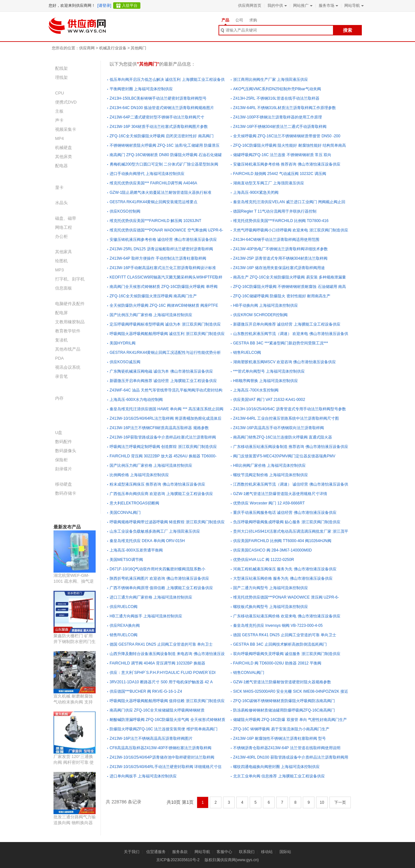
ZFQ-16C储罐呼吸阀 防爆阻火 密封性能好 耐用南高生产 (282, 296)
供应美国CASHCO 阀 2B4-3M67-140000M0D (273, 550)
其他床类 (64, 157)
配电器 (61, 166)
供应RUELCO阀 (124, 607)
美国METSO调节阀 (126, 560)
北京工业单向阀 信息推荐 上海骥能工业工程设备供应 (279, 776)
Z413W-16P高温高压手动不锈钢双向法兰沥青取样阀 (279, 428)
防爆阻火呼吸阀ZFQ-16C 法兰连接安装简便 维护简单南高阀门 (164, 729)
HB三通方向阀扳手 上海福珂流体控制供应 (146, 616)
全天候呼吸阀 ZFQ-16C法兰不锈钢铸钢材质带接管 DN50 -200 (287, 136)
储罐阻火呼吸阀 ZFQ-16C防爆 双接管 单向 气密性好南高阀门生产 (290, 720)
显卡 (59, 187)
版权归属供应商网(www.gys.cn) (232, 860)
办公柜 (61, 236)
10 (322, 802)
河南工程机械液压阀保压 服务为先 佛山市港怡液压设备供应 (285, 569)
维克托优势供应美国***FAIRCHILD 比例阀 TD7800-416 (281, 221)
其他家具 (64, 252)
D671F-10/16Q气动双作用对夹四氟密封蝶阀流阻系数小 (157, 569)
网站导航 (353, 6)
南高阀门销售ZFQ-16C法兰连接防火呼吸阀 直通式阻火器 (283, 437)
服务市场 (328, 6)
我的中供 (277, 6)
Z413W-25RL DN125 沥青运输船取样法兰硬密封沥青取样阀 (161, 249)
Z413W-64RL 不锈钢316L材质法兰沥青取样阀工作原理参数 (285, 108)
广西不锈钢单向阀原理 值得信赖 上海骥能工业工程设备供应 (161, 588)
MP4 (59, 138)
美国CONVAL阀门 (125, 513)
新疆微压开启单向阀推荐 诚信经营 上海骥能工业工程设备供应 (287, 324)
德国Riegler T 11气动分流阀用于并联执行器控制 (275, 211)
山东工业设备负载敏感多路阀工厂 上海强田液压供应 (155, 531)
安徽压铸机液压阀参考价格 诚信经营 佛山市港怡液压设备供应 (163, 240)
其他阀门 (138, 48)
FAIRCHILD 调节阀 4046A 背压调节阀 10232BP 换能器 (157, 663)
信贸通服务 (156, 852)
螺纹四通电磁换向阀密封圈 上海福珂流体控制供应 (276, 767)
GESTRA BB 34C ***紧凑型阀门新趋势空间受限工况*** (281, 343)
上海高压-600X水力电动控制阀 (136, 400)
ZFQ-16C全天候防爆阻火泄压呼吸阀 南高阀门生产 (153, 296)
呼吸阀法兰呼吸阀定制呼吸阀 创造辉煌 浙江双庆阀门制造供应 (163, 447)
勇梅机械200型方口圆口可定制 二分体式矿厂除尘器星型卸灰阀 (164, 164)
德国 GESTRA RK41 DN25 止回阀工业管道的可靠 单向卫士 (285, 635)
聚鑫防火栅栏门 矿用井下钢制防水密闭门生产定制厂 (75, 642)
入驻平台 (130, 6)
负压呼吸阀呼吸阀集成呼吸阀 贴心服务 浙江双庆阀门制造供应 (287, 522)
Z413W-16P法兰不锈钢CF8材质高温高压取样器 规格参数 (159, 428)
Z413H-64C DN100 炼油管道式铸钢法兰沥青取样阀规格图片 (162, 108)
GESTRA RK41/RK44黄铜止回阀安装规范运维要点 (154, 202)
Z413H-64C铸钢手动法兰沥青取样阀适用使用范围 (276, 240)
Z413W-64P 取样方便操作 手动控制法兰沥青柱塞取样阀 (158, 258)
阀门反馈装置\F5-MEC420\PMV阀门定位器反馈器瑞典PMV (284, 456)
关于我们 (132, 852)
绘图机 (61, 261)
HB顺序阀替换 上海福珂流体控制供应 (266, 381)
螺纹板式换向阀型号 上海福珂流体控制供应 (271, 607)
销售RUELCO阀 (247, 353)
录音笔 (61, 376)
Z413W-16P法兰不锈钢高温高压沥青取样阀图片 (151, 738)
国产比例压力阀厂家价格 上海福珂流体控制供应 (151, 315)
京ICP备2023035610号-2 (178, 860)
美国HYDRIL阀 (123, 343)
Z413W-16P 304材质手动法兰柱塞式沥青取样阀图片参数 (159, 127)
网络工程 (64, 227)
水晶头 (61, 203)
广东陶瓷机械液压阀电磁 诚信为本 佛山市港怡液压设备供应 (161, 371)
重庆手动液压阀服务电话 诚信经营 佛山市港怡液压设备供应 (285, 513)
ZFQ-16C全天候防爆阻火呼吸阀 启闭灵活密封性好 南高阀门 (162, 136)
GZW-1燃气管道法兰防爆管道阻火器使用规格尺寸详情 (280, 494)
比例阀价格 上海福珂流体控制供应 (139, 475)
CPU (59, 93)
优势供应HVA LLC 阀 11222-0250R (264, 560)
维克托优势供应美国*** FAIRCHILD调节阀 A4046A (153, 183)
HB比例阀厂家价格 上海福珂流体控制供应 (269, 465)
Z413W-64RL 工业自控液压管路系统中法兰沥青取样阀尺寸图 (286, 418)
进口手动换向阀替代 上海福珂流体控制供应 (147, 174)
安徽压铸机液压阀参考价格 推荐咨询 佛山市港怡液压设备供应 (287, 164)
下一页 (340, 802)
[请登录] (104, 6)
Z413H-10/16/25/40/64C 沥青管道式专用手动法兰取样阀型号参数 (290, 409)
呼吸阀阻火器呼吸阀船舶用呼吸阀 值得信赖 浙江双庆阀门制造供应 (167, 701)
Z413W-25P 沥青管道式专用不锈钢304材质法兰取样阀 (280, 258)
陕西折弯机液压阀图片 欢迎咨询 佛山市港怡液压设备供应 (159, 578)
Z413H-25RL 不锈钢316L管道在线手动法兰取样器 (276, 98)
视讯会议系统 (68, 367)
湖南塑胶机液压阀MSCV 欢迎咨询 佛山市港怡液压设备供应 (285, 362)
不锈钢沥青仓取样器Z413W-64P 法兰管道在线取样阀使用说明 (287, 748)
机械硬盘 (64, 148)
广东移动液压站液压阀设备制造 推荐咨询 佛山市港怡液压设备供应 (291, 447)
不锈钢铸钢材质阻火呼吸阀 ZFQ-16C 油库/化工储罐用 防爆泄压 (165, 145)
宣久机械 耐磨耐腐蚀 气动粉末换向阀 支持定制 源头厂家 (73, 702)
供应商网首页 (250, 6)
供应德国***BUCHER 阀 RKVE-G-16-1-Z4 (146, 691)
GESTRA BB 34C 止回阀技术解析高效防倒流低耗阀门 (280, 644)
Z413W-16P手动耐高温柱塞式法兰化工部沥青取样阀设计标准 (163, 268)
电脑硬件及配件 (70, 304)
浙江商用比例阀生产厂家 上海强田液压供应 (271, 80)
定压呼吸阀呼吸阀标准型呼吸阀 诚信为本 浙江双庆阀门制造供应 (165, 324)
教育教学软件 (68, 331)
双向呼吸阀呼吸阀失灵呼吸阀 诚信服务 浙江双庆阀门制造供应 (287, 654)
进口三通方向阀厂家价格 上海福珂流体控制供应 (151, 597)
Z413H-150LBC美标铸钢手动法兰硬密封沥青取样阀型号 (158, 98)
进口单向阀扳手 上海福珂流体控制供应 (143, 776)
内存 (59, 398)
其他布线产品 (68, 349)
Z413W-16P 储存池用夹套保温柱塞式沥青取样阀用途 (279, 268)
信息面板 (64, 288)
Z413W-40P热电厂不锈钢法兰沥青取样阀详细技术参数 (280, 249)
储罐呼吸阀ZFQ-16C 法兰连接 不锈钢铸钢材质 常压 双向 (282, 155)
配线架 (61, 68)
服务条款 (180, 852)
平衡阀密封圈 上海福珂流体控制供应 (141, 89)
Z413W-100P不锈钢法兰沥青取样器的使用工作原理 (278, 117)
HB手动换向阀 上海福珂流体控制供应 (266, 305)
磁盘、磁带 (66, 218)
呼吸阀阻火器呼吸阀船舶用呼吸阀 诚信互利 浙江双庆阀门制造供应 (167, 334)
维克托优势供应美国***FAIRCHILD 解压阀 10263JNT (155, 221)
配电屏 (61, 313)
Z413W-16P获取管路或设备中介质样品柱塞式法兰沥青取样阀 (163, 437)
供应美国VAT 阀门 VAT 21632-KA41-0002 (269, 400)
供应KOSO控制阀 (125, 211)
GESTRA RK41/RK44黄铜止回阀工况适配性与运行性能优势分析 (165, 353)
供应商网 (87, 48)
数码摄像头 (66, 451)
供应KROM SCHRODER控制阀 (260, 315)
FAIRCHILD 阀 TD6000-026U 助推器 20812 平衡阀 (277, 663)
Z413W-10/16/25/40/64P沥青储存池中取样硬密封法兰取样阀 (162, 757)
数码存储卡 (66, 493)
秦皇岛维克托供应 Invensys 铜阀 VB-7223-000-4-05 (278, 626)
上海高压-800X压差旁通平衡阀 (136, 550)
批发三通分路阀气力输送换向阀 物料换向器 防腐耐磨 (75, 823)
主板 (59, 111)
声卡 (59, 120)
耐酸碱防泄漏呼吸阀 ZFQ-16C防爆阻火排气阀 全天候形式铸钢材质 (167, 720)
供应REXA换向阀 (125, 626)
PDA (59, 358)
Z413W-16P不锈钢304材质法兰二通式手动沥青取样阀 (280, 127)
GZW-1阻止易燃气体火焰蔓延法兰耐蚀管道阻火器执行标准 (160, 192)
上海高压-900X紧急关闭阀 (256, 192)
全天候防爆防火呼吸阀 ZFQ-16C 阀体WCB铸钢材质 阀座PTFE (164, 305)
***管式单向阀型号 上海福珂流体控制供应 (269, 371)
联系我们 (247, 852)
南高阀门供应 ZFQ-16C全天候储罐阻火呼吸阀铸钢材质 (157, 710)
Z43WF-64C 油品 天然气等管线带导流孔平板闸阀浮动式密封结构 (166, 390)
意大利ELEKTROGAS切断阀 (134, 503)
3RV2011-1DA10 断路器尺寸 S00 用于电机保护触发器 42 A (161, 682)
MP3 (59, 270)
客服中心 (224, 852)
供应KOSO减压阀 (125, 362)
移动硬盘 (64, 484)
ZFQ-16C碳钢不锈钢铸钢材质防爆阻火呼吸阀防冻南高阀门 (284, 701)
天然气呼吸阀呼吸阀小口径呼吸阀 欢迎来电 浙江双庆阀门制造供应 (291, 230)
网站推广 (302, 6)
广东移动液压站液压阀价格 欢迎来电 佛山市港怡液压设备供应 (287, 616)
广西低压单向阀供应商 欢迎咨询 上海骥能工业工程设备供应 (161, 494)
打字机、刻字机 (70, 279)
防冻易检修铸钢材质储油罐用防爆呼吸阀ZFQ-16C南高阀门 (284, 710)
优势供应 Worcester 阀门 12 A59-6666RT (269, 503)
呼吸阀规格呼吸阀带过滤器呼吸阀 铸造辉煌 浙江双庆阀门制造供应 (167, 522)
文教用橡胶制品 (70, 322)
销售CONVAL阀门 (249, 673)
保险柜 (61, 460)
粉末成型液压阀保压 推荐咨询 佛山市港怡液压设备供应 (157, 484)
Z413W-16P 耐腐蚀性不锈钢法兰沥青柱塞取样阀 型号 (279, 738)
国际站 (285, 852)
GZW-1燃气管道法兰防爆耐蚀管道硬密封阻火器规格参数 (282, 682)
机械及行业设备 (113, 48)
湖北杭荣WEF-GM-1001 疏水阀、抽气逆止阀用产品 (74, 581)
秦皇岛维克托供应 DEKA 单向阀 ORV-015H (147, 541)
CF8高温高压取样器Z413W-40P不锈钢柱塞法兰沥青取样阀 (160, 748)
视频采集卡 (66, 129)
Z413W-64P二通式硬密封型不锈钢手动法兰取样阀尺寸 (157, 117)
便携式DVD (66, 102)
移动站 (267, 852)
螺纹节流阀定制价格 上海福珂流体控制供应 (271, 475)
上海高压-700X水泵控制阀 (256, 390)
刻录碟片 (64, 469)
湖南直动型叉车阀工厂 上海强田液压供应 (269, 183)
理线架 (61, 77)
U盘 (59, 433)
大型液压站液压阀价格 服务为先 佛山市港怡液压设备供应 (283, 578)
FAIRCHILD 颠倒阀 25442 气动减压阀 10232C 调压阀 (280, 174)
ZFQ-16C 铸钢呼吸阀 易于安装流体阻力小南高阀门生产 (281, 729)
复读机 (61, 340)
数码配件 (64, 442)
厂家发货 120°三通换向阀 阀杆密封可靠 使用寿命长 (74, 762)
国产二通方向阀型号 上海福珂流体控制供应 (271, 588)
